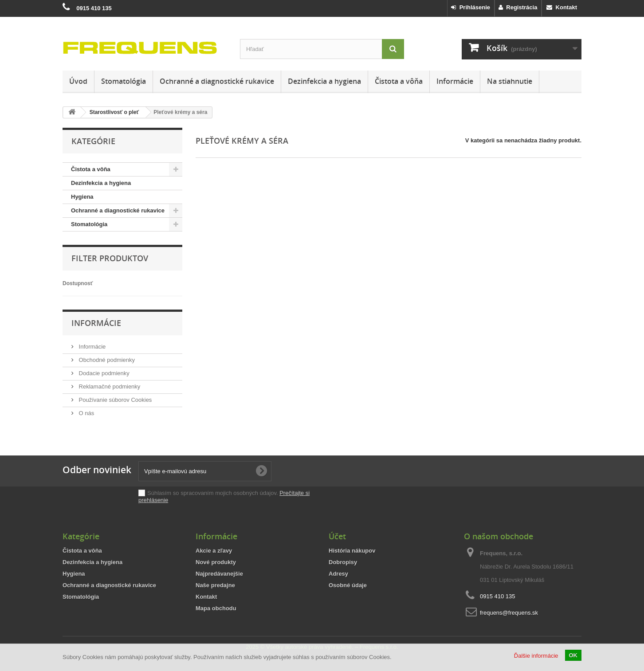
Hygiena (82, 197)
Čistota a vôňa (399, 81)
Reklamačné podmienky (109, 387)
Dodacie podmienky (103, 373)
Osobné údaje (348, 585)
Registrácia (518, 7)
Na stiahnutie (510, 81)
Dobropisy (343, 562)
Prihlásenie (471, 7)
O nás (86, 413)
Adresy (338, 574)
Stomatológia (124, 81)
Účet (337, 536)
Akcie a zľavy (214, 551)
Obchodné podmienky (106, 360)
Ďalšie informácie (536, 656)
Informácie (455, 81)
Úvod (78, 81)
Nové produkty (216, 562)
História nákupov (352, 551)
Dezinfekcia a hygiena (324, 81)
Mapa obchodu (216, 608)
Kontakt (562, 7)
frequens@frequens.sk (509, 613)
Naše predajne (215, 585)
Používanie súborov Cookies (114, 400)
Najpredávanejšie (219, 574)
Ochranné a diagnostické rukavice (217, 81)
